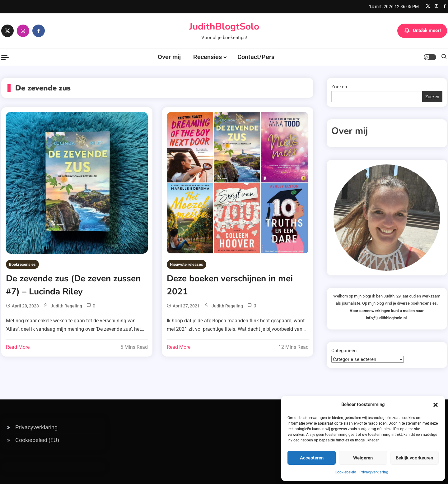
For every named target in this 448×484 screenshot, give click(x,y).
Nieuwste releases (187, 264)
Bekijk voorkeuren (414, 458)
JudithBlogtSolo (224, 27)
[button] (436, 405)
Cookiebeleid (345, 472)
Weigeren (363, 458)
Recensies (208, 57)
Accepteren (312, 458)
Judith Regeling (66, 306)
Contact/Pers (256, 57)
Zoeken (339, 87)
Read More (18, 347)
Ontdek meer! (422, 31)
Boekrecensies (22, 264)
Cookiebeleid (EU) (37, 440)
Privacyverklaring (374, 472)
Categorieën (344, 351)
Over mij (169, 57)
